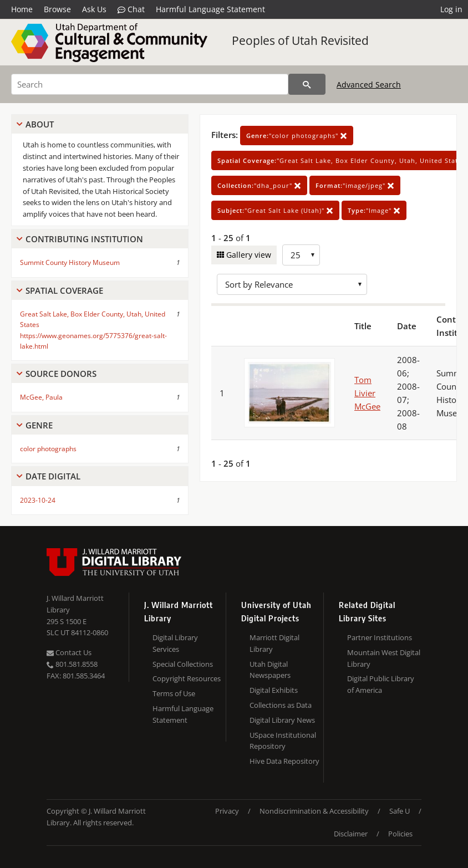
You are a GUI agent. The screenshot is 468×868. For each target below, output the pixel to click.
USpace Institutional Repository (283, 741)
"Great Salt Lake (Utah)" (275, 210)
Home (22, 9)
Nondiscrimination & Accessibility (314, 811)
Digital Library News (282, 720)
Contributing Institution (84, 239)
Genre (39, 425)
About (40, 124)
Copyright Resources (187, 678)
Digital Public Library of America (381, 684)
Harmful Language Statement (210, 9)
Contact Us (69, 652)
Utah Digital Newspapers (270, 670)
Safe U (400, 811)
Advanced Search (369, 85)
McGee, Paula (41, 397)
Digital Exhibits (274, 690)
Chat (131, 9)
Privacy (227, 811)
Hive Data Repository (284, 761)
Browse (57, 9)
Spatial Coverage (64, 290)
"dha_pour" (259, 185)
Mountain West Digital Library (384, 658)
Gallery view (248, 255)
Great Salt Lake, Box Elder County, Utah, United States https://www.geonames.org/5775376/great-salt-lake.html (93, 330)
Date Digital (53, 476)
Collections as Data (281, 705)
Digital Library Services (175, 643)
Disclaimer (351, 834)
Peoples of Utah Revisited (300, 40)
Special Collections (183, 664)
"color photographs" (297, 136)
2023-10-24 (38, 500)
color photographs (48, 449)
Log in (451, 9)
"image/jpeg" (355, 185)
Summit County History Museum (70, 262)
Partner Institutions (380, 637)
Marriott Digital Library (274, 643)
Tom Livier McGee (367, 393)
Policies (400, 834)
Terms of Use (174, 693)
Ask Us (94, 9)
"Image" (374, 210)
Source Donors (61, 374)
